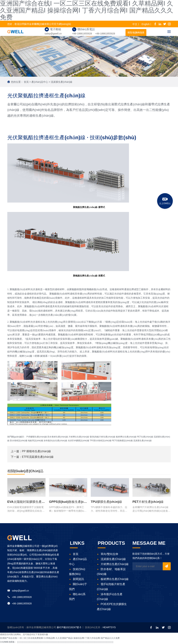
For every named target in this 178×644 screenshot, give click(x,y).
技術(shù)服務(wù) (77, 572)
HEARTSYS (109, 627)
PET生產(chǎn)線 (145, 437)
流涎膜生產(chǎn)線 (61, 82)
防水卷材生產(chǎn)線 (58, 437)
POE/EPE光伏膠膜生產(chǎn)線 (112, 607)
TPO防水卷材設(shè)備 (100, 441)
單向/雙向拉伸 (107, 554)
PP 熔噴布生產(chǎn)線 (36, 451)
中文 (135, 24)
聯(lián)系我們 (77, 597)
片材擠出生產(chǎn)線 (79, 437)
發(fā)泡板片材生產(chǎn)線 (103, 437)
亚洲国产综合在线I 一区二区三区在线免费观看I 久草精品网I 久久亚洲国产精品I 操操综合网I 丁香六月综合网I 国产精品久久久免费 (60, 638)
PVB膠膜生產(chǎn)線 (37, 437)
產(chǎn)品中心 (40, 82)
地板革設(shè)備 (35, 441)
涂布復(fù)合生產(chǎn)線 (55, 441)
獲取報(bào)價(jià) (136, 34)
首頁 (26, 82)
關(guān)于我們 (78, 587)
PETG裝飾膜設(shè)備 (122, 441)
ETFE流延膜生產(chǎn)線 (38, 457)
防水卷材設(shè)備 (19, 441)
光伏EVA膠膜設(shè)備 (78, 441)
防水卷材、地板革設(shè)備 (111, 572)
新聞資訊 (76, 579)
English (146, 24)
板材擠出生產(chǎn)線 (126, 437)
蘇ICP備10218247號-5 (69, 627)
